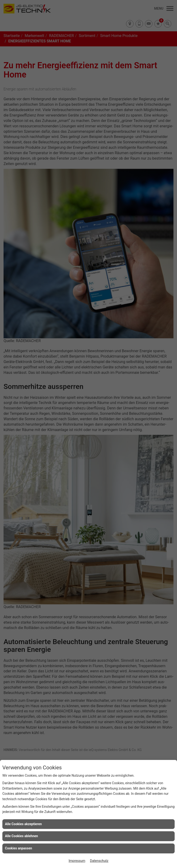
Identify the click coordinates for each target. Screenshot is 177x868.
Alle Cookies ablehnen (21, 836)
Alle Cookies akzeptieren (23, 824)
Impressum (77, 861)
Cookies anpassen (19, 848)
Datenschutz (99, 861)
